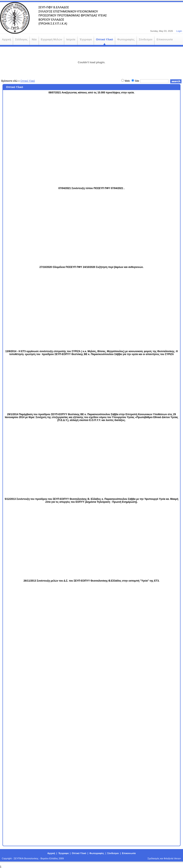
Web (127, 81)
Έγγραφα (63, 853)
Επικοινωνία (129, 853)
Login (179, 31)
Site (137, 81)
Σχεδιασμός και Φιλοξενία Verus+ (164, 858)
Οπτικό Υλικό (28, 81)
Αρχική (51, 853)
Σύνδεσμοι (113, 853)
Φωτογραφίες (97, 853)
